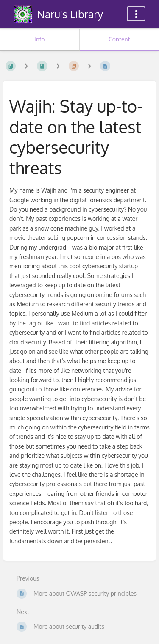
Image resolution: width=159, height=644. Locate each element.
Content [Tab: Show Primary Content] (119, 39)
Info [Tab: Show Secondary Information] (40, 39)
